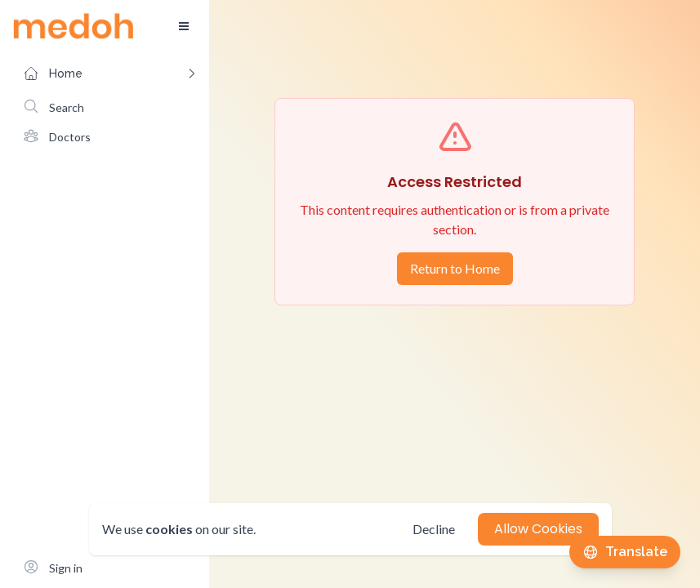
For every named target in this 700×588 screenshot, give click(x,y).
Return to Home (455, 268)
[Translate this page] (625, 552)
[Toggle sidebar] (184, 26)
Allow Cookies (538, 529)
